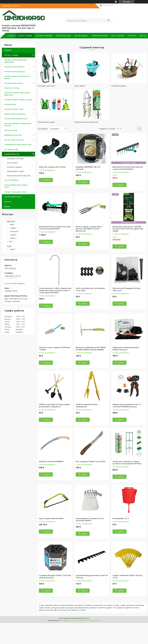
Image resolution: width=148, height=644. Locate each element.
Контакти (132, 36)
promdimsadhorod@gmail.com (15, 283)
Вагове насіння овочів (14, 83)
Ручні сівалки (12, 163)
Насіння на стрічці (12, 88)
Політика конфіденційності (91, 621)
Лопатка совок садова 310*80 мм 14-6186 (54, 349)
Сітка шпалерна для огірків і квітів (16, 186)
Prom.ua (86, 618)
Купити (47, 180)
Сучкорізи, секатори (15, 158)
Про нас (143, 36)
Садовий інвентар (12, 154)
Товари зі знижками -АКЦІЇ (15, 192)
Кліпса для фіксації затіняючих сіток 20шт (90, 289)
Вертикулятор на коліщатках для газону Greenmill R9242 (55, 228)
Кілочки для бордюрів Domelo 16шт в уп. (127, 289)
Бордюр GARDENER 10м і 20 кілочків (88, 168)
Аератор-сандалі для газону (52, 167)
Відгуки (7, 206)
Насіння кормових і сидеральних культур (18, 124)
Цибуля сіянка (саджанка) (15, 114)
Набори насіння (11, 130)
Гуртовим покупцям (44, 36)
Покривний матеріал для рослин (18, 145)
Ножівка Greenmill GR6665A (51, 461)
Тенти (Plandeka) (11, 180)
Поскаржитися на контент (70, 621)
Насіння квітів (10, 104)
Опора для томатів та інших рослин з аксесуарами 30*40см (127, 463)
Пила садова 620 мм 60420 (51, 518)
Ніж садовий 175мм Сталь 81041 (91, 461)
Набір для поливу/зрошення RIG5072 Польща (126, 349)
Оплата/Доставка (63, 36)
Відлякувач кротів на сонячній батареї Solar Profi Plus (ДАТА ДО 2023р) (128, 229)
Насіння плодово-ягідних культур (18, 100)
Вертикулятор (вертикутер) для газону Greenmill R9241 (128, 168)
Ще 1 (11, 241)
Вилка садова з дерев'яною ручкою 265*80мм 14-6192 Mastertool (89, 229)
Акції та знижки (118, 36)
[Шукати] (108, 21)
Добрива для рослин (13, 135)
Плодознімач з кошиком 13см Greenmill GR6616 (90, 520)
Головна (11, 36)
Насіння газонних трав (14, 109)
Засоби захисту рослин (14, 140)
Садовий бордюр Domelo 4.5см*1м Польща (92, 576)
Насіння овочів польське (15, 71)
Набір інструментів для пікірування (87, 405)
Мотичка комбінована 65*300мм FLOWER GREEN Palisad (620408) (91, 349)
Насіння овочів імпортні (14, 67)
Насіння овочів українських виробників (16, 61)
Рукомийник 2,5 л (121, 518)
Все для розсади (11, 149)
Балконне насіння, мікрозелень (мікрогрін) (17, 94)
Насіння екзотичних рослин (16, 119)
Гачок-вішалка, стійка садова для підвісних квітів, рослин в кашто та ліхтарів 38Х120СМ (55, 290)
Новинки (8, 50)
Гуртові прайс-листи (13, 197)
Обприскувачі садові (15, 171)
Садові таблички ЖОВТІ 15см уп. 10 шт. (128, 576)
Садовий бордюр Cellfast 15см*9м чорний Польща (55, 576)
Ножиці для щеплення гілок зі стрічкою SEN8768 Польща (127, 405)
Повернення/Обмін (100, 36)
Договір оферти (81, 36)
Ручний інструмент (15, 167)
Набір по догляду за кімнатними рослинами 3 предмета (54, 405)
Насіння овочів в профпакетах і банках (17, 77)
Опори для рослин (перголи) (19, 176)
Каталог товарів (25, 36)
